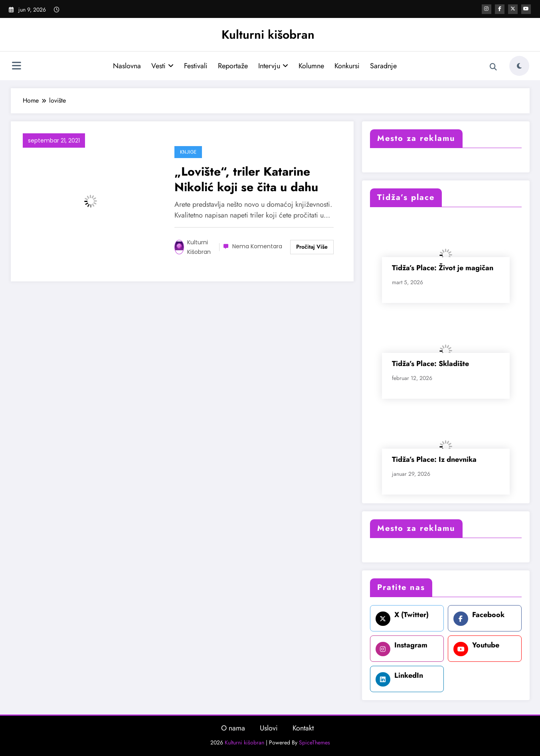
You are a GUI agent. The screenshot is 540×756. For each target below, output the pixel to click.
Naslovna (127, 66)
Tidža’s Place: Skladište (430, 364)
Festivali (196, 66)
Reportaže (233, 66)
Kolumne (311, 66)
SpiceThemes (315, 742)
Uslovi (269, 728)
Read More (312, 247)
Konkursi (347, 66)
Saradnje (383, 66)
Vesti (162, 66)
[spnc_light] (519, 66)
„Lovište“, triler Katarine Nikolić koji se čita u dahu (246, 179)
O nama (233, 728)
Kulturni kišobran (268, 35)
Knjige (188, 152)
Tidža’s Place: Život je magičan (443, 268)
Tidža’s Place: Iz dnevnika (434, 459)
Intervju (273, 66)
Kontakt (303, 728)
